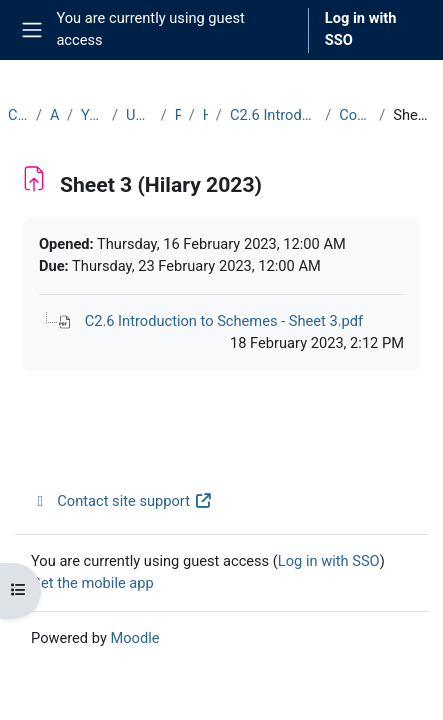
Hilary (205, 115)
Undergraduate (139, 115)
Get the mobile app (92, 583)
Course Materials (355, 115)
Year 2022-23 (92, 115)
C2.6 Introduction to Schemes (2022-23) (273, 115)
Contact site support (121, 501)
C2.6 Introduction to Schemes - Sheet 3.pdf (224, 321)
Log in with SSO (361, 29)
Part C (178, 115)
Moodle (134, 638)
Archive (54, 115)
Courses (18, 115)
